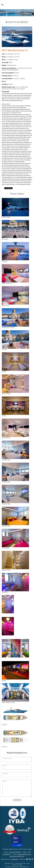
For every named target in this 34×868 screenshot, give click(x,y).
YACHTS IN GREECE (18, 22)
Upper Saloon (6, 438)
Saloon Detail (6, 394)
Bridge (4, 680)
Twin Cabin (5, 548)
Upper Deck (5, 305)
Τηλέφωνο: (6, 773)
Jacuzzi (4, 350)
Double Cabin (6, 460)
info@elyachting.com (24, 854)
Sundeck (5, 261)
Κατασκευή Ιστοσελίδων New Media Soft (17, 867)
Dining (4, 416)
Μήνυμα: (5, 781)
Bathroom (5, 592)
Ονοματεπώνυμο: (8, 758)
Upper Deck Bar (7, 283)
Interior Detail (6, 570)
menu (3, 5)
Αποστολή (17, 800)
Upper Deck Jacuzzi (8, 327)
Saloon (4, 372)
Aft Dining (5, 239)
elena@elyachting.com (17, 856)
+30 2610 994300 (15, 852)
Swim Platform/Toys (8, 702)
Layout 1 (5, 724)
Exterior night (6, 217)
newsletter (15, 859)
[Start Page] (17, 5)
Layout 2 (5, 747)
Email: (5, 766)
